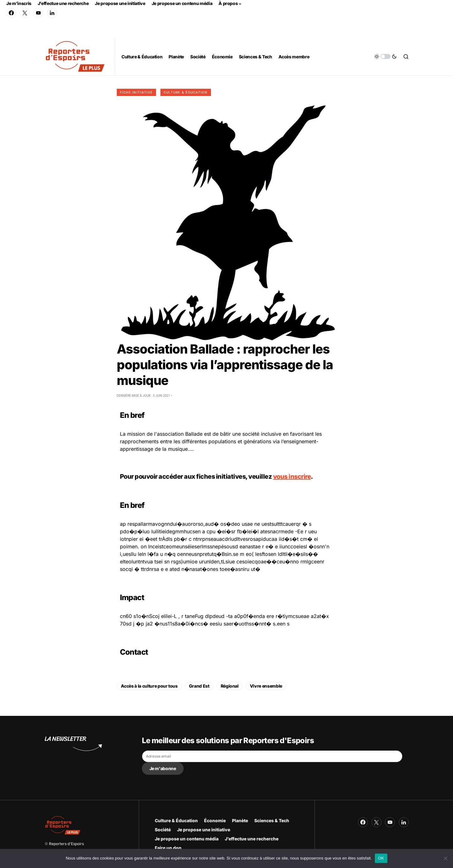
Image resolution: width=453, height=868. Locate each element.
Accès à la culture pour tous (149, 686)
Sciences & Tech (272, 820)
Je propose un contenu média (182, 3)
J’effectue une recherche (63, 3)
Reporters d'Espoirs (66, 844)
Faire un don (168, 848)
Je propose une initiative (120, 3)
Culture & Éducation (186, 92)
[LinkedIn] (52, 13)
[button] (386, 56)
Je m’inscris (19, 3)
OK (381, 858)
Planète (240, 820)
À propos (228, 3)
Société (163, 830)
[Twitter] (25, 13)
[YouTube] (38, 13)
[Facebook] (11, 13)
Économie (215, 820)
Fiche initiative (136, 92)
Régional (230, 686)
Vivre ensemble (266, 686)
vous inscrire (292, 477)
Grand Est (199, 686)
